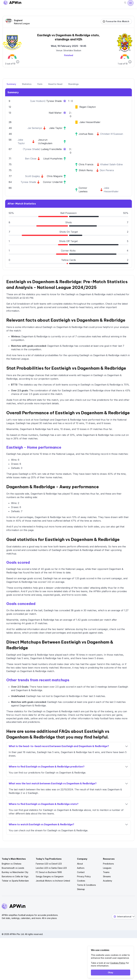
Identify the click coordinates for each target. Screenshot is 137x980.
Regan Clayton (88, 107)
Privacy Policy (84, 876)
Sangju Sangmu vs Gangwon (50, 876)
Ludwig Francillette (51, 149)
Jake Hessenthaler (90, 122)
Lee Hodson (38, 101)
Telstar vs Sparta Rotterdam (15, 881)
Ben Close (31, 159)
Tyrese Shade (54, 101)
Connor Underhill (53, 182)
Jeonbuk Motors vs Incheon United (53, 881)
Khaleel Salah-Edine (112, 164)
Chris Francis (86, 164)
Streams (107, 876)
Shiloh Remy (86, 170)
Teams (106, 872)
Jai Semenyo (35, 128)
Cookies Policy (118, 963)
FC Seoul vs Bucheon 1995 (49, 872)
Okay (110, 972)
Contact (81, 872)
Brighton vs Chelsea (11, 864)
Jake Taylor (56, 128)
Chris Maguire (55, 176)
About (80, 864)
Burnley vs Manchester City (15, 872)
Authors (81, 868)
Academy (108, 881)
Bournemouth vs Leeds (13, 868)
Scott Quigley (32, 176)
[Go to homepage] (12, 3)
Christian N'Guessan (112, 134)
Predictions (108, 864)
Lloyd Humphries (53, 159)
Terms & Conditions (86, 885)
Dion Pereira (107, 170)
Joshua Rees (86, 134)
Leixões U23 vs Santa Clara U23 (51, 868)
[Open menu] (131, 3)
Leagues (107, 868)
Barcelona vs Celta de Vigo (15, 876)
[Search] (125, 3)
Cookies (81, 881)
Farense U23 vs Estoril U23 (49, 864)
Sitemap (81, 889)
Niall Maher (55, 113)
